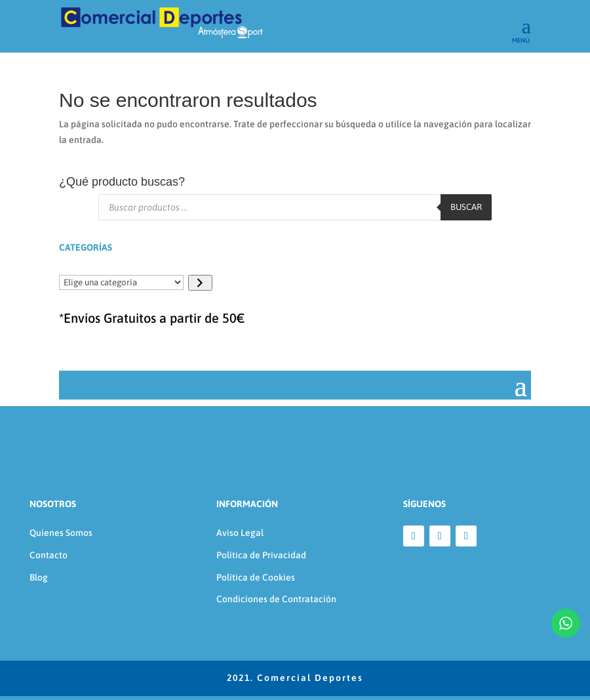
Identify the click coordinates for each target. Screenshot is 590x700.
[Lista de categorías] (121, 282)
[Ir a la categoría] (200, 283)
